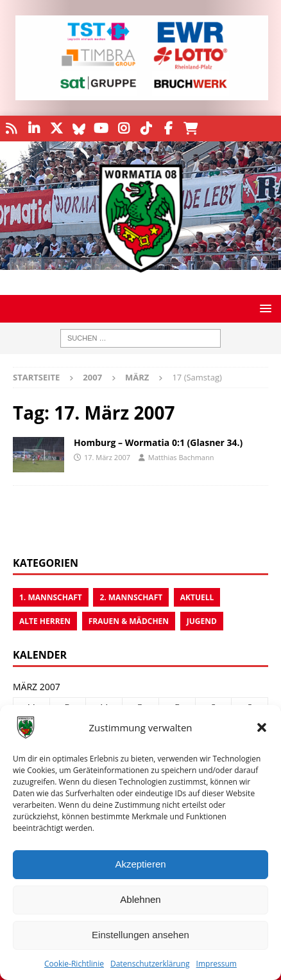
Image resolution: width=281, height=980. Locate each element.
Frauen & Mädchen (129, 621)
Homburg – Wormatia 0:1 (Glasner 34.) (158, 442)
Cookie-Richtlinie (74, 964)
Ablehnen (140, 899)
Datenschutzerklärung (150, 964)
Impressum (217, 964)
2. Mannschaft (131, 597)
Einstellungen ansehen (140, 935)
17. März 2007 (107, 457)
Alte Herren (45, 621)
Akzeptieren (140, 864)
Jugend (202, 621)
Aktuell (197, 597)
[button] (262, 727)
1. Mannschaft (51, 597)
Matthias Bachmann (181, 457)
